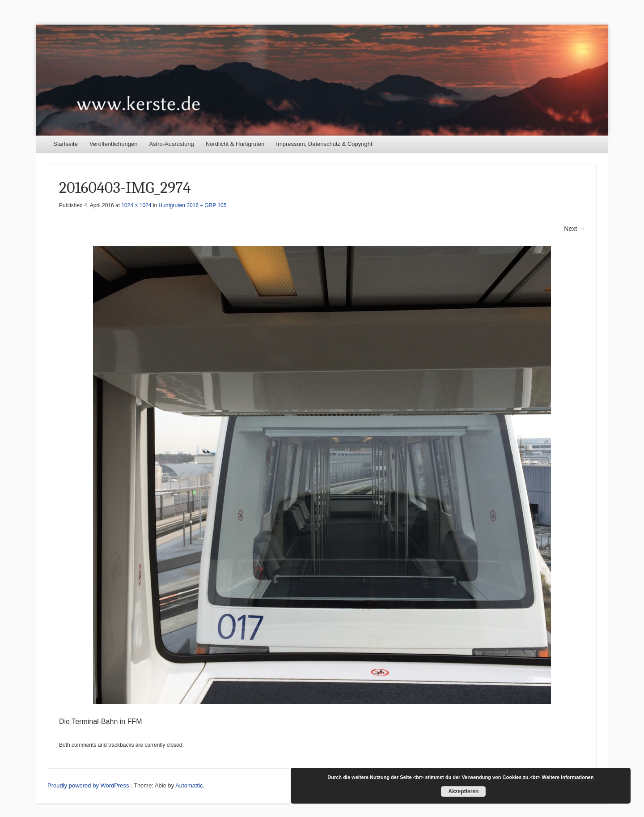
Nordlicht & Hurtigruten (235, 144)
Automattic (189, 785)
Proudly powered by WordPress (88, 785)
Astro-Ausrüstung (171, 144)
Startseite (66, 144)
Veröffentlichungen (113, 144)
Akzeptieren (463, 791)
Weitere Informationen (568, 777)
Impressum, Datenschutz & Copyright (324, 144)
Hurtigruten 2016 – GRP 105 (193, 205)
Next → (574, 229)
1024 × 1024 (136, 205)
